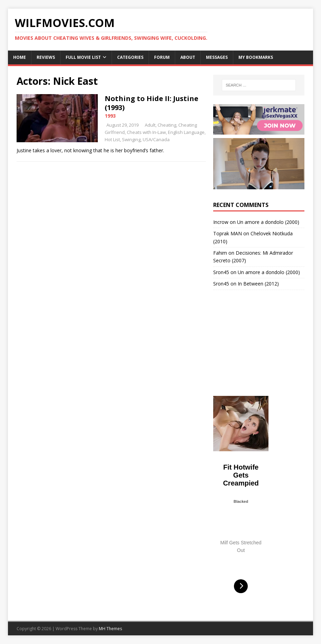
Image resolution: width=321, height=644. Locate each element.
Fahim (220, 253)
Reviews (46, 57)
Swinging (131, 139)
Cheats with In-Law (146, 132)
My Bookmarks (256, 57)
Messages (217, 57)
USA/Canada (156, 139)
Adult (150, 125)
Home (20, 57)
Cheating (167, 125)
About (188, 57)
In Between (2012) (258, 284)
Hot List (112, 139)
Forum (162, 57)
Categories (130, 57)
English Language (186, 132)
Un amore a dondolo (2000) (268, 222)
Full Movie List (83, 57)
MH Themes (110, 629)
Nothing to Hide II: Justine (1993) (152, 103)
